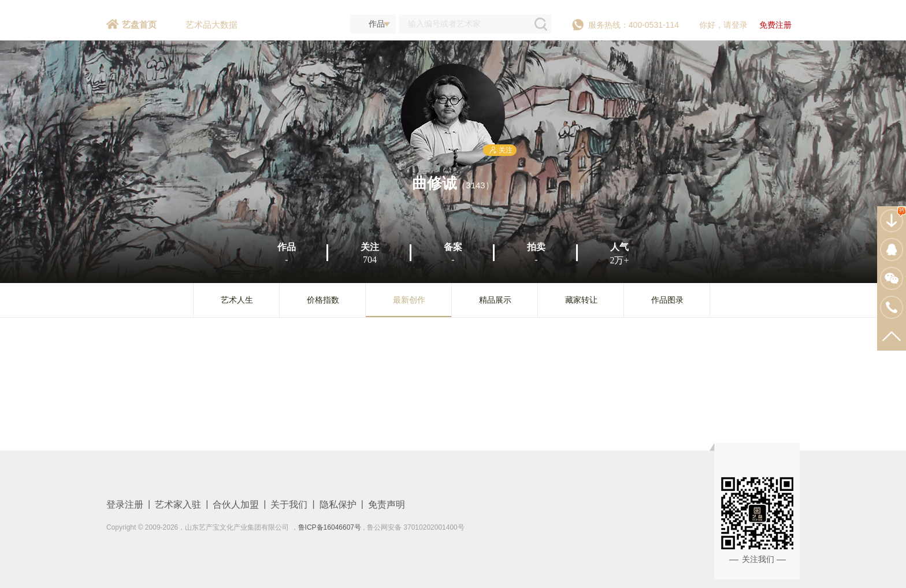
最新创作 (409, 300)
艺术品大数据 (211, 25)
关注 (500, 150)
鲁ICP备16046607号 (330, 527)
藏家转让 (581, 300)
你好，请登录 (723, 25)
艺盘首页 (139, 25)
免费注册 (775, 25)
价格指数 (323, 300)
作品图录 (667, 300)
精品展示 (495, 300)
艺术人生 (237, 300)
